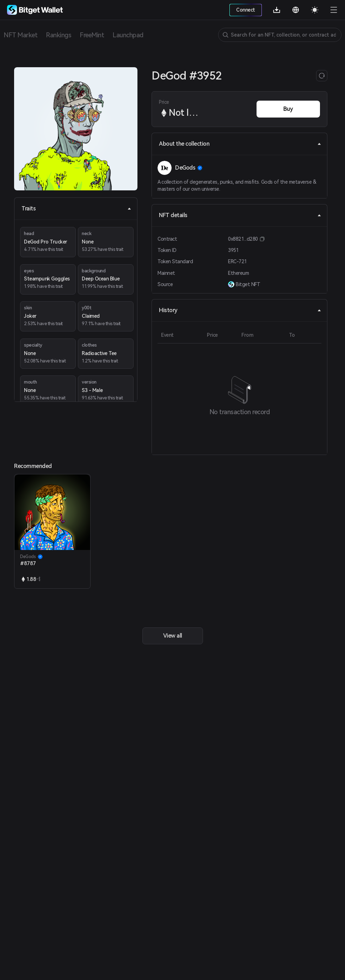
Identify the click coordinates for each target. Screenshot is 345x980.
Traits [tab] (76, 208)
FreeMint (92, 35)
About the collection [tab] (240, 144)
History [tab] (240, 310)
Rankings (58, 35)
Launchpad (128, 35)
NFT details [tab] (240, 215)
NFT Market (20, 35)
